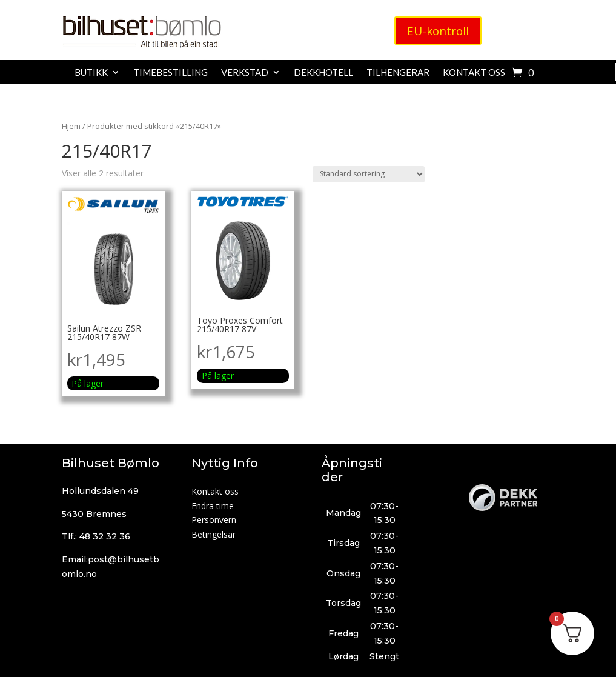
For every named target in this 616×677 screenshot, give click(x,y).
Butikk (91, 73)
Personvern (214, 520)
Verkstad (245, 73)
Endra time (213, 506)
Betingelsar (214, 534)
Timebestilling (171, 73)
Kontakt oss (474, 73)
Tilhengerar (398, 73)
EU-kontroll (438, 31)
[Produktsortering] (369, 174)
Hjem (71, 126)
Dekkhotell (323, 73)
